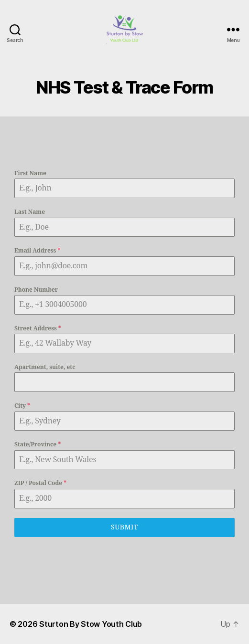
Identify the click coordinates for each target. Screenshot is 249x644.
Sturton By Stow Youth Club (91, 624)
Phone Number (36, 290)
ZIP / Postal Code (40, 483)
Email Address (37, 251)
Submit (124, 527)
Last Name (30, 212)
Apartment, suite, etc (45, 367)
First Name (30, 174)
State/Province (38, 445)
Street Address (38, 329)
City (22, 406)
